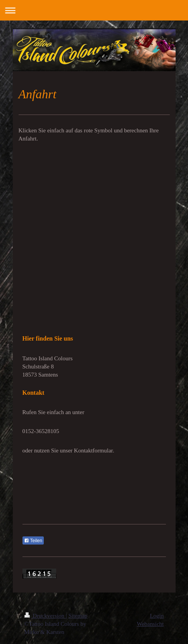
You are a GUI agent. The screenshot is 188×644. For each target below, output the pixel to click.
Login (157, 616)
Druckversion (45, 616)
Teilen (33, 541)
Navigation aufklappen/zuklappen (94, 10)
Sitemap (78, 616)
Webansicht (150, 624)
